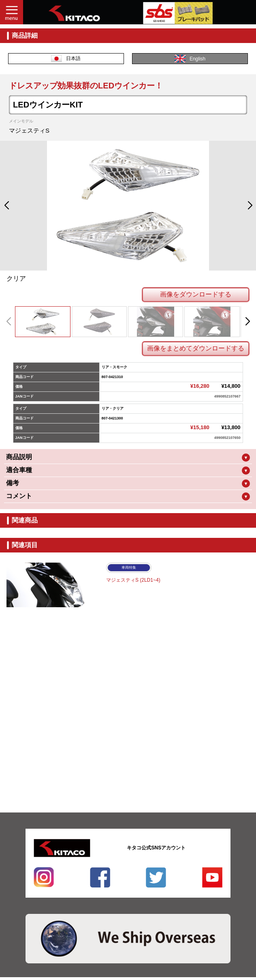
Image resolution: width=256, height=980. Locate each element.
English (190, 59)
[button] (6, 206)
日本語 (66, 59)
